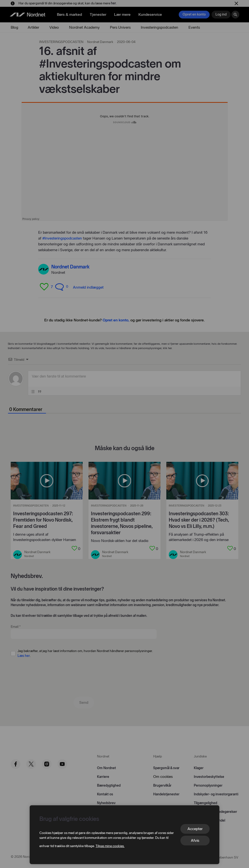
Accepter (195, 829)
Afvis (195, 840)
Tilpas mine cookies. (110, 846)
